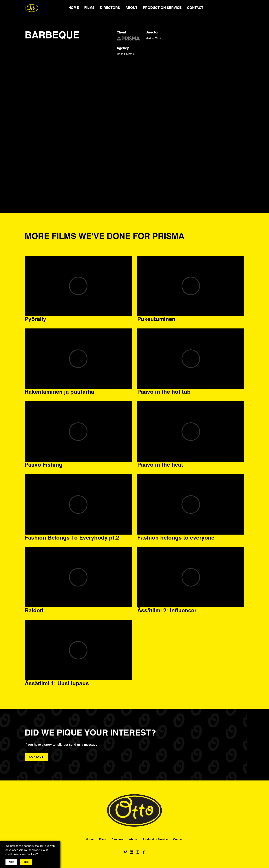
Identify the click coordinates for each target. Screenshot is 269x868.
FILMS (89, 8)
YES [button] (26, 862)
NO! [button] (11, 862)
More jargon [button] (42, 862)
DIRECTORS (110, 8)
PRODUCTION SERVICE (162, 8)
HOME (74, 8)
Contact (178, 840)
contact (36, 757)
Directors (118, 840)
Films (103, 840)
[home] (32, 8)
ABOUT (131, 8)
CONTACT (195, 8)
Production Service (155, 840)
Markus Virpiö (154, 38)
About (133, 840)
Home (90, 840)
